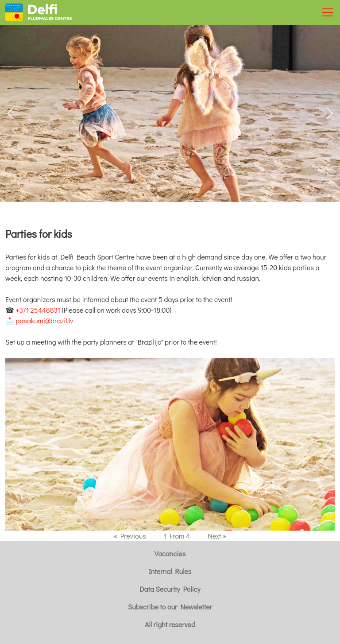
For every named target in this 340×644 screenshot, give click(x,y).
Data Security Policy (170, 589)
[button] (330, 113)
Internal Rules (170, 571)
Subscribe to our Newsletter (170, 607)
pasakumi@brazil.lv (45, 320)
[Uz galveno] (39, 12)
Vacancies (170, 553)
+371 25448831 (38, 310)
